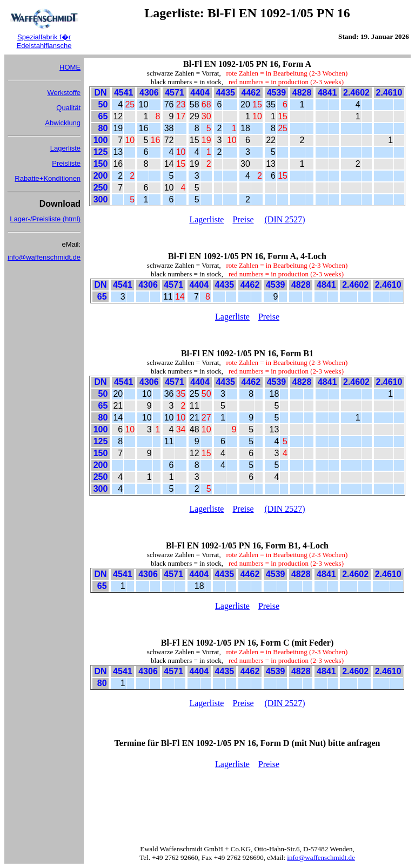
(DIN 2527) (285, 219)
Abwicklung (63, 123)
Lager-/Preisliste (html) (45, 219)
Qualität (68, 108)
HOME (70, 67)
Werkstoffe (64, 93)
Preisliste (66, 163)
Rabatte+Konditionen (48, 178)
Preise (243, 219)
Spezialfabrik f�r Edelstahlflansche (44, 41)
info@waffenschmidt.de (44, 257)
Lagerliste (65, 148)
